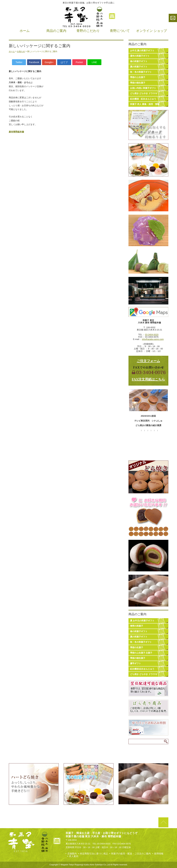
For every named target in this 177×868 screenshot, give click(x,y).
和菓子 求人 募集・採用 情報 (145, 104)
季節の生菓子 (137, 647)
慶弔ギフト (136, 663)
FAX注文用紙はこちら (148, 379)
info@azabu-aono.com (153, 339)
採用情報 (159, 854)
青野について (120, 31)
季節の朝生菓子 (138, 83)
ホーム (25, 31)
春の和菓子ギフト (139, 61)
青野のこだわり (88, 31)
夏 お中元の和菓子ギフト (142, 621)
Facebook (34, 62)
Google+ (49, 62)
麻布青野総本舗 (16, 132)
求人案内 (74, 856)
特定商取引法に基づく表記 (94, 854)
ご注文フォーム (148, 361)
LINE (94, 62)
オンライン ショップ (151, 31)
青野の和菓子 (137, 626)
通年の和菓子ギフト (140, 56)
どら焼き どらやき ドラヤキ (144, 93)
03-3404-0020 (152, 335)
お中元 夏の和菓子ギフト (142, 51)
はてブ (64, 62)
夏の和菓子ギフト (139, 67)
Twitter (19, 62)
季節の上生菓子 (138, 77)
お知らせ (21, 51)
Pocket (79, 62)
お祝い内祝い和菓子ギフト (143, 88)
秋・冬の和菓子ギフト (141, 72)
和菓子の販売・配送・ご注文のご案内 (131, 854)
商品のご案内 (56, 31)
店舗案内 (72, 854)
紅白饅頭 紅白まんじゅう (143, 99)
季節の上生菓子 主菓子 (141, 653)
